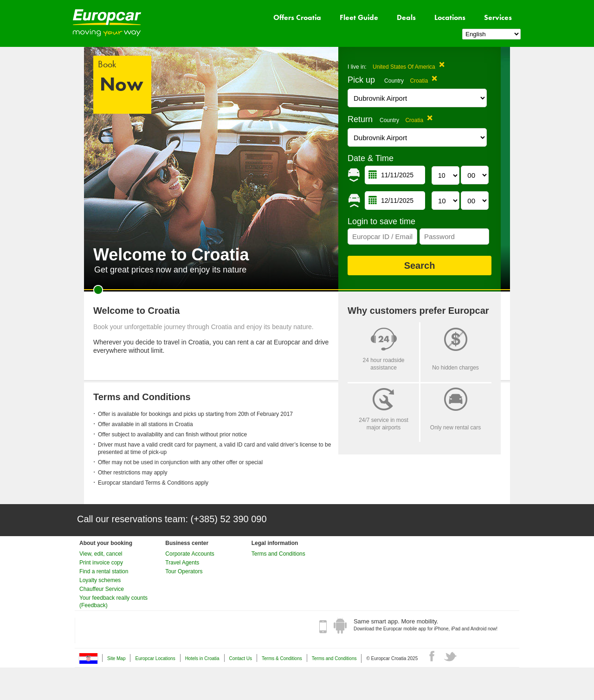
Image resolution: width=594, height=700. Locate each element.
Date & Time (371, 158)
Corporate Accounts (190, 554)
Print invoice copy (101, 563)
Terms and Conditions (278, 554)
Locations (450, 17)
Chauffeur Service (102, 589)
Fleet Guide (359, 17)
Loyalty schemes (100, 580)
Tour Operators (184, 571)
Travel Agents (182, 563)
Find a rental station (104, 571)
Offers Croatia (297, 17)
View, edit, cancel (101, 554)
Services (498, 17)
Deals (406, 17)
